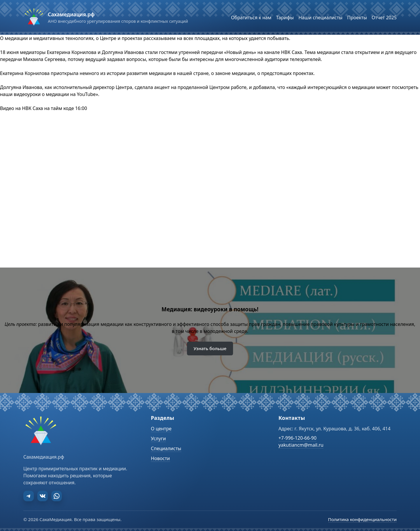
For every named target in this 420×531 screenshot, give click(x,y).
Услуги (158, 439)
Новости (160, 458)
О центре (161, 429)
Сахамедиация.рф (71, 14)
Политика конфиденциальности (362, 519)
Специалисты (166, 448)
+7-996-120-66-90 (297, 438)
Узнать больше (210, 348)
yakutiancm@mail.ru (301, 445)
